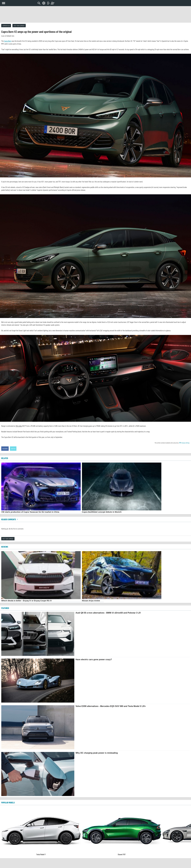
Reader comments (10, 519)
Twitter (13, 449)
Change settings (184, 443)
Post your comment (19, 26)
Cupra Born (8, 41)
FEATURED (5, 608)
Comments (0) (6, 26)
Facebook (5, 449)
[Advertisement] (96, 14)
